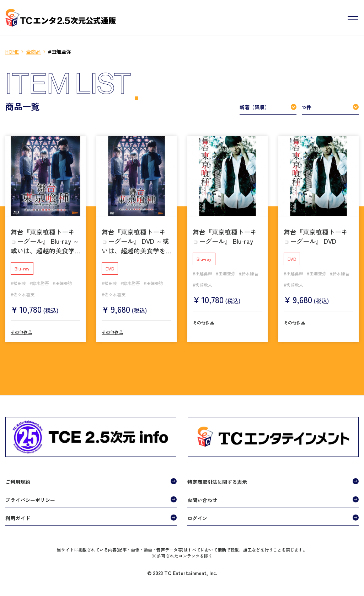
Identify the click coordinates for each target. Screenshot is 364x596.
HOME (12, 52)
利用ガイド (18, 516)
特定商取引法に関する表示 (217, 480)
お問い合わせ (202, 498)
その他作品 (21, 330)
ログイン (197, 516)
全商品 (33, 52)
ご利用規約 (18, 480)
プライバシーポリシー (30, 498)
